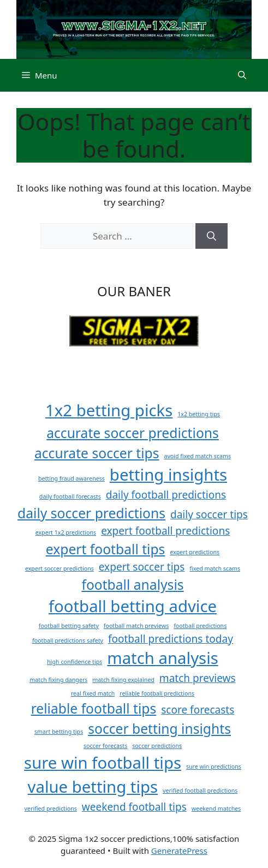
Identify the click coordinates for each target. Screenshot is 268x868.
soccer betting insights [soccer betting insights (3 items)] (159, 729)
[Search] (212, 236)
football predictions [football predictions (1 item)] (200, 626)
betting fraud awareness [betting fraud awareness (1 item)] (72, 478)
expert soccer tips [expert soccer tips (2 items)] (142, 567)
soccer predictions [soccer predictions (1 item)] (157, 746)
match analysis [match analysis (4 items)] (163, 658)
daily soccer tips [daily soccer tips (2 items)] (209, 514)
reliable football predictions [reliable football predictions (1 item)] (157, 693)
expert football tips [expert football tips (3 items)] (106, 549)
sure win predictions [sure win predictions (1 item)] (214, 767)
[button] (242, 75)
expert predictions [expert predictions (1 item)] (195, 552)
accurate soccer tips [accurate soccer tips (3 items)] (97, 453)
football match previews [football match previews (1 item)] (136, 626)
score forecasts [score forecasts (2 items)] (198, 710)
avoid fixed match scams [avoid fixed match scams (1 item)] (197, 456)
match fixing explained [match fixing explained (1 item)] (123, 680)
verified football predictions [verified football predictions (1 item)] (200, 791)
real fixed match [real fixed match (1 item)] (93, 693)
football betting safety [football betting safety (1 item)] (69, 626)
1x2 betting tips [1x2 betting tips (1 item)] (199, 414)
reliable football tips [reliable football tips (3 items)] (94, 708)
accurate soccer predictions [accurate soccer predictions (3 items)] (133, 433)
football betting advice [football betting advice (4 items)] (133, 606)
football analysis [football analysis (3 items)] (132, 585)
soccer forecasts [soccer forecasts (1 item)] (105, 746)
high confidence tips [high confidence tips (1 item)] (75, 662)
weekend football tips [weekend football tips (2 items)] (134, 807)
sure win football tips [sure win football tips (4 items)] (103, 763)
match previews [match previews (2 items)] (198, 678)
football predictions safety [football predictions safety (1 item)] (68, 640)
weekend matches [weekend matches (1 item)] (216, 809)
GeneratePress (179, 851)
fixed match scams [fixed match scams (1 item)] (215, 568)
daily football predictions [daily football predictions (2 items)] (166, 495)
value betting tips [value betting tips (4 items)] (93, 787)
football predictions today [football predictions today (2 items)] (171, 639)
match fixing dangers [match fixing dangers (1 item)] (58, 680)
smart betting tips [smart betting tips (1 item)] (59, 732)
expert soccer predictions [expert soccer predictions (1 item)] (59, 568)
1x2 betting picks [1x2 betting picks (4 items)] (109, 410)
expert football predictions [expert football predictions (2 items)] (165, 531)
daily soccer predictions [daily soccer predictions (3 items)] (91, 513)
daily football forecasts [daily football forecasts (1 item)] (70, 496)
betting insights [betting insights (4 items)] (168, 475)
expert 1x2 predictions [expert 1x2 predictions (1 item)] (66, 532)
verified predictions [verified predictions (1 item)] (51, 809)
